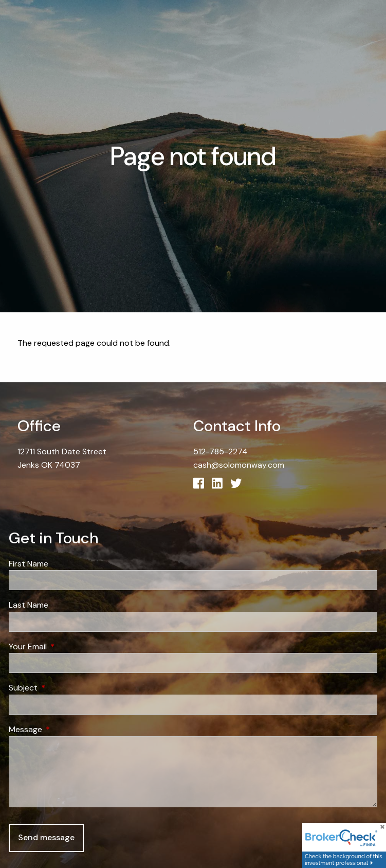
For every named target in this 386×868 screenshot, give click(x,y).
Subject (62, 688)
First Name (29, 564)
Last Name (29, 605)
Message (65, 729)
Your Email (67, 646)
